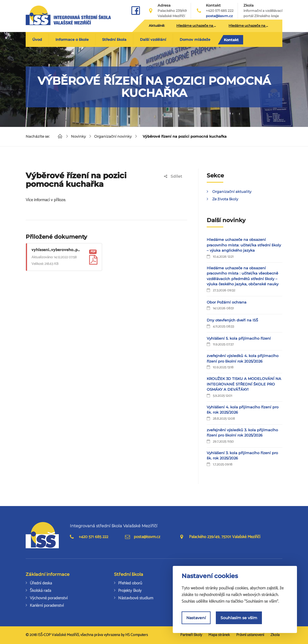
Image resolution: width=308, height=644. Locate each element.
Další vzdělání (153, 39)
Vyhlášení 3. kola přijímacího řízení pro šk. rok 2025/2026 (242, 456)
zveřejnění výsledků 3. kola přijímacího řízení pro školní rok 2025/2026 (242, 433)
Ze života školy (225, 199)
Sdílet (173, 176)
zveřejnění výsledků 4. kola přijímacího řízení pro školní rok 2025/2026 (243, 358)
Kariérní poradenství (47, 606)
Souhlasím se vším (239, 618)
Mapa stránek (219, 635)
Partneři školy (191, 635)
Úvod (37, 39)
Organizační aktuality (232, 191)
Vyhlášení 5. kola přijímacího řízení (239, 338)
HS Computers (137, 635)
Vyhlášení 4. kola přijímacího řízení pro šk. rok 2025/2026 (243, 410)
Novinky (78, 136)
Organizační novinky (113, 136)
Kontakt (231, 40)
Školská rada (40, 591)
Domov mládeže (195, 39)
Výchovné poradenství (49, 598)
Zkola (263, 11)
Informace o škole (72, 39)
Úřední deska (41, 583)
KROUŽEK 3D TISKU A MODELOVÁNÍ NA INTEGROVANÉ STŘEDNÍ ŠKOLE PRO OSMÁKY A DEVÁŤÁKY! (244, 384)
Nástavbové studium (136, 598)
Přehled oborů (130, 583)
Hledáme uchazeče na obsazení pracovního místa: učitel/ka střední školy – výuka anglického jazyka (244, 245)
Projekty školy (130, 591)
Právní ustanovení (250, 635)
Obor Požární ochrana (227, 302)
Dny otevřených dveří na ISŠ (232, 320)
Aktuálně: (157, 26)
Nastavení (196, 618)
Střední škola (114, 39)
